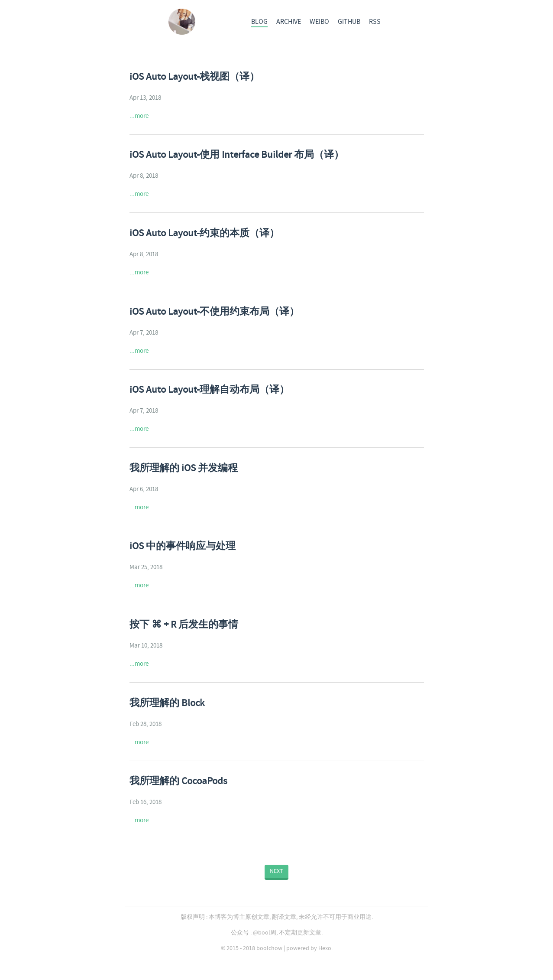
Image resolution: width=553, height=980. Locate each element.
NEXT (276, 871)
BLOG (259, 22)
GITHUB (349, 22)
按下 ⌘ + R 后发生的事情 (184, 625)
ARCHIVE (289, 22)
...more (139, 116)
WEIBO (319, 22)
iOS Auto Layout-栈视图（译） (194, 77)
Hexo (325, 948)
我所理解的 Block (167, 703)
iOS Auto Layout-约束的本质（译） (204, 234)
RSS (375, 22)
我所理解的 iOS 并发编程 (184, 469)
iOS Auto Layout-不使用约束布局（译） (214, 312)
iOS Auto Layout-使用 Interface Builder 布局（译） (237, 155)
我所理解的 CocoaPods (178, 781)
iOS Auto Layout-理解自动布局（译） (209, 390)
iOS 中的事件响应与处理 (183, 547)
